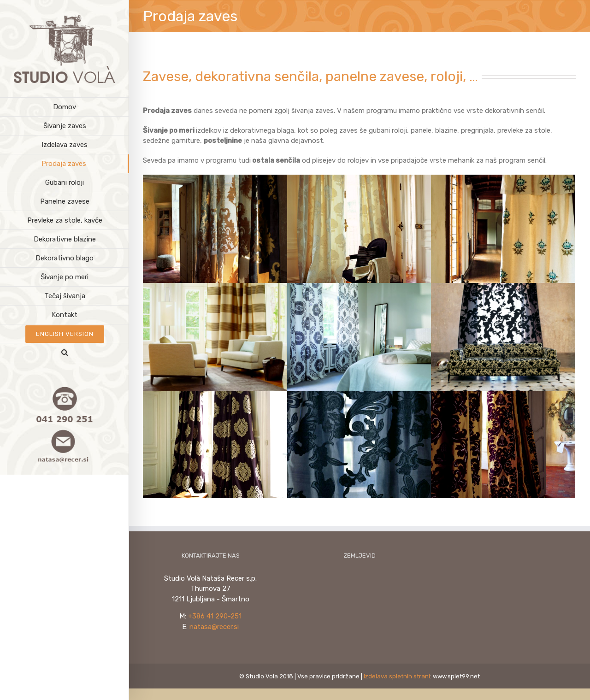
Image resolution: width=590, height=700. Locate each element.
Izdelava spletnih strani (397, 675)
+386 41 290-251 (215, 615)
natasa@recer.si (214, 625)
